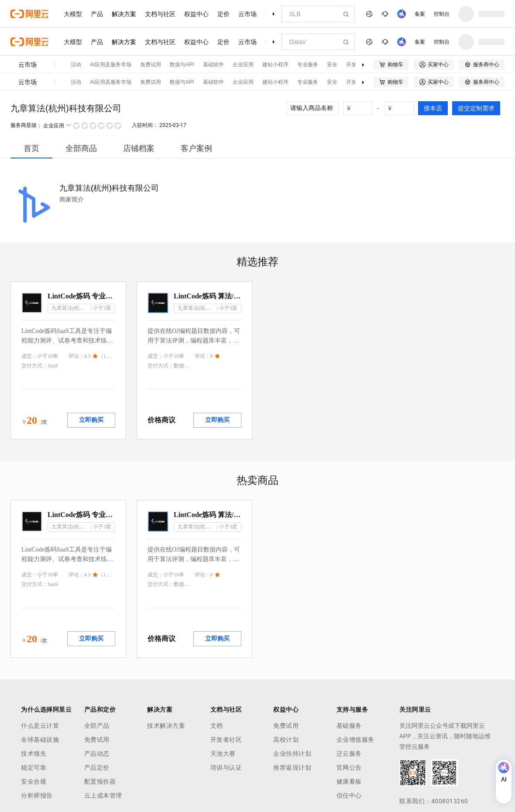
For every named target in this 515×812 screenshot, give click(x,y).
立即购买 (91, 420)
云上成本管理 (103, 795)
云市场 (247, 14)
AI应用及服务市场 (111, 65)
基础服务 (349, 726)
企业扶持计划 (292, 754)
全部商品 (81, 148)
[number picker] (361, 108)
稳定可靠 (34, 767)
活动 (76, 65)
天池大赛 (223, 754)
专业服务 (308, 65)
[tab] (31, 148)
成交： (29, 356)
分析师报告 (37, 795)
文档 (217, 726)
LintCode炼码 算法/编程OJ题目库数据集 (208, 296)
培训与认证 (226, 767)
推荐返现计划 (292, 767)
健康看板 (349, 781)
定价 (223, 14)
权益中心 (196, 14)
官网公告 (349, 767)
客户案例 (196, 148)
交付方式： (34, 366)
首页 (31, 148)
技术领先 (34, 754)
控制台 (442, 14)
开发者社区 (226, 740)
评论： (76, 356)
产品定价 (97, 767)
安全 (332, 65)
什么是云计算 (40, 726)
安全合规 (34, 781)
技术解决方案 (166, 726)
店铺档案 (139, 148)
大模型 (73, 14)
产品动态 (97, 754)
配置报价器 (100, 781)
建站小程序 (275, 65)
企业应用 (243, 65)
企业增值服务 (355, 740)
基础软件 (213, 65)
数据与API (182, 65)
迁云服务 (349, 754)
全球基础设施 (40, 740)
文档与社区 (160, 14)
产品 (97, 14)
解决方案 (124, 14)
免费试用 (151, 65)
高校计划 (286, 740)
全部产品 (97, 726)
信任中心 (349, 795)
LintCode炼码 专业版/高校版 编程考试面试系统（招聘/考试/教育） (81, 296)
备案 (420, 14)
